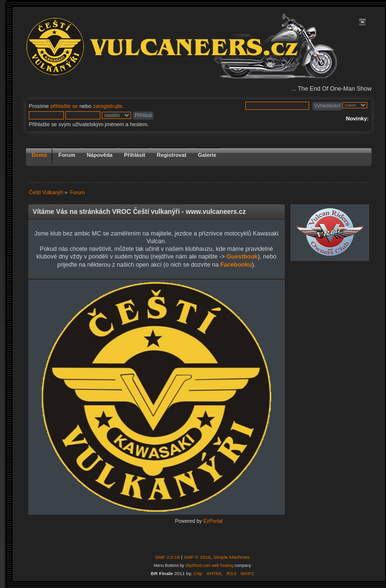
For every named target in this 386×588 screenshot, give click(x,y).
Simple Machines (231, 557)
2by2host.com (198, 565)
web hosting (223, 565)
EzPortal (213, 521)
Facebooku (236, 265)
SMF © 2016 (197, 557)
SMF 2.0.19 (168, 557)
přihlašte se (64, 106)
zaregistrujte (107, 106)
